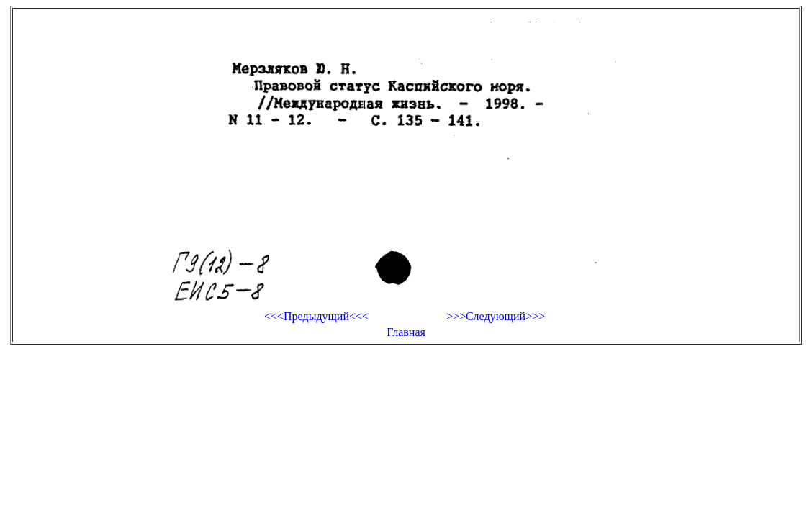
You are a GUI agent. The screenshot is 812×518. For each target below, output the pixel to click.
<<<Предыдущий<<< (316, 316)
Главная (406, 332)
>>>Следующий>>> (496, 316)
